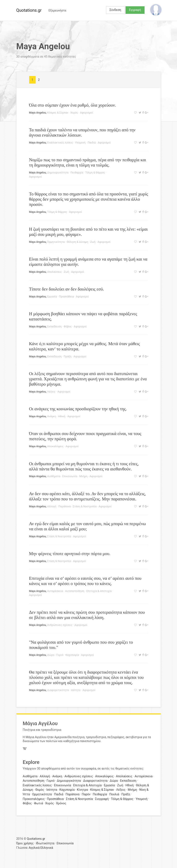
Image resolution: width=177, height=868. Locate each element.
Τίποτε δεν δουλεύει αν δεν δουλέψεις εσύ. (67, 289)
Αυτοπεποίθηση (75, 591)
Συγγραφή (102, 799)
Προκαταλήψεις (34, 799)
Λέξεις (51, 392)
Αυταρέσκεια (55, 591)
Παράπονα (65, 506)
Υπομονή (80, 143)
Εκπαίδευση (54, 326)
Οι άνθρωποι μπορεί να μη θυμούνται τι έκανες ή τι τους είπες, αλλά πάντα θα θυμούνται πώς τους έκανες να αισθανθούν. (84, 466)
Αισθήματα (54, 476)
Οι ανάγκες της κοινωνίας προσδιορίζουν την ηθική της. (78, 409)
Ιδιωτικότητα (45, 843)
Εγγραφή (135, 10)
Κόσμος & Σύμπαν (58, 113)
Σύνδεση (115, 10)
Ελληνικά (47, 848)
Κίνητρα (82, 790)
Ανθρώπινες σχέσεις (60, 625)
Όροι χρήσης (25, 843)
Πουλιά (114, 794)
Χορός (74, 113)
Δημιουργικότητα (58, 172)
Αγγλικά (34, 848)
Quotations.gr (29, 10)
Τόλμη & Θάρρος (95, 172)
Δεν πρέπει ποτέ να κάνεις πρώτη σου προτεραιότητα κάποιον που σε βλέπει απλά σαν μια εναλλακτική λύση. (87, 615)
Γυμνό (60, 655)
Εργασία (52, 296)
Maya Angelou (38, 113)
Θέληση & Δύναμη (77, 242)
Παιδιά (92, 143)
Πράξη (68, 356)
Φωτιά (38, 803)
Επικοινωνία (70, 476)
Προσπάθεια (67, 296)
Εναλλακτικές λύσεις (60, 143)
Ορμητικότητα (56, 242)
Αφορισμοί (87, 113)
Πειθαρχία (77, 172)
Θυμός (40, 790)
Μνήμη (83, 476)
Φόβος (68, 326)
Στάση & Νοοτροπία (85, 506)
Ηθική (62, 416)
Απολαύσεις (54, 272)
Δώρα (51, 655)
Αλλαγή (52, 506)
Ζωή (93, 242)
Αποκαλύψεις (55, 446)
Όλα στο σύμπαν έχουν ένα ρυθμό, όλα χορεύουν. (73, 105)
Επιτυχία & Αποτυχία (99, 591)
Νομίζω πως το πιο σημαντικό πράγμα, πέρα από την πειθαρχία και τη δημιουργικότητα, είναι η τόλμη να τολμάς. (88, 162)
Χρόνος (61, 803)
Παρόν (86, 794)
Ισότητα (76, 690)
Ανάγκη (52, 416)
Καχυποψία (72, 655)
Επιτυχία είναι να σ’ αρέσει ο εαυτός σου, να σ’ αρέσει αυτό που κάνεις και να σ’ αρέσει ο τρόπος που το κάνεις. (85, 581)
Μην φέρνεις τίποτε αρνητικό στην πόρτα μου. (70, 553)
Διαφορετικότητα (58, 690)
